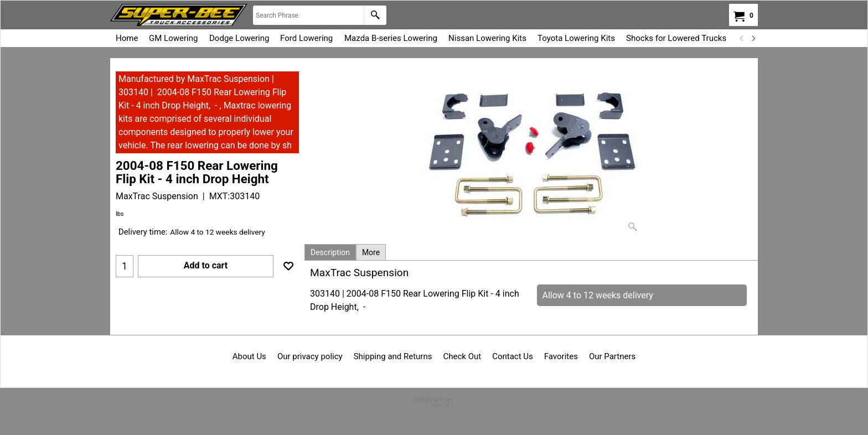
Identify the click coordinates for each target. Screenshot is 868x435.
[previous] (742, 38)
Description (330, 252)
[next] (753, 38)
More (371, 252)
